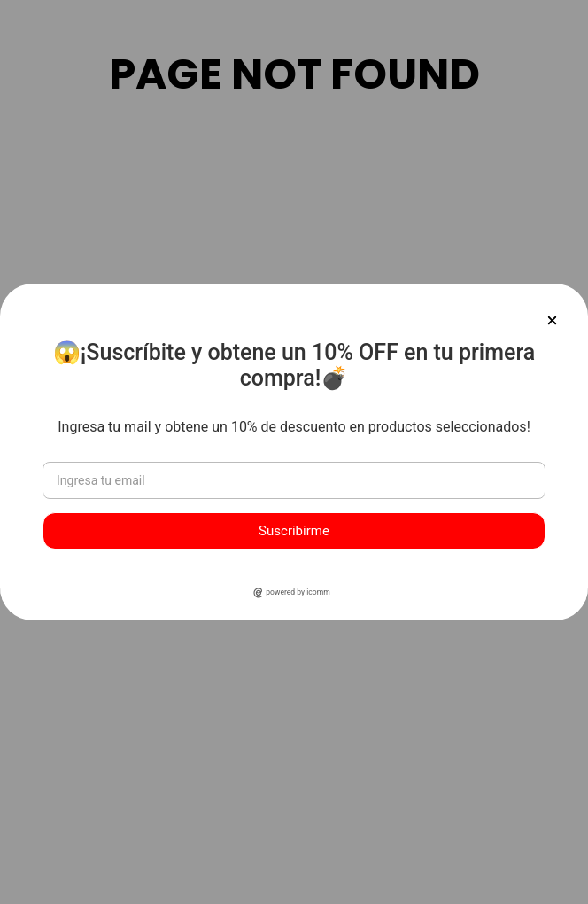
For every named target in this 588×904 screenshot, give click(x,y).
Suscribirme (294, 531)
